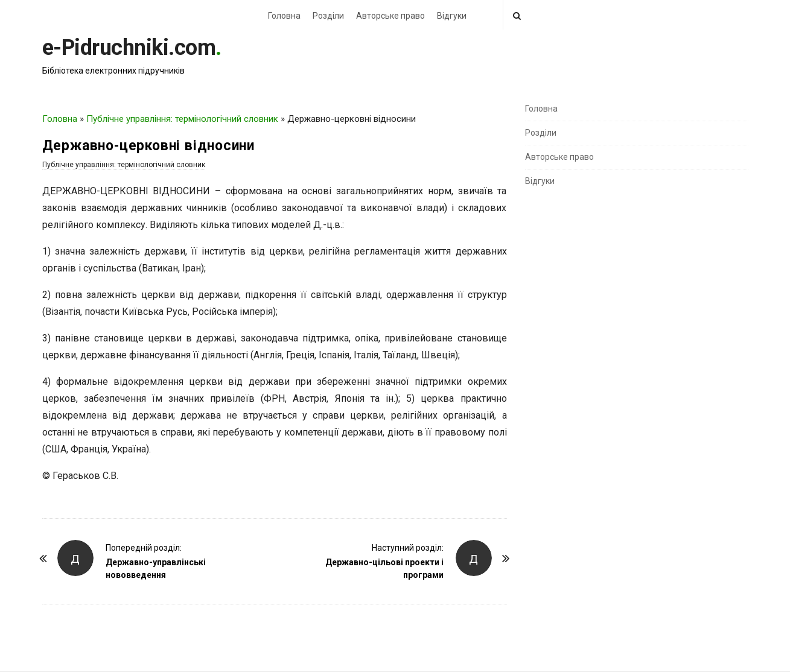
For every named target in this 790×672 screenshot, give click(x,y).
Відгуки (452, 16)
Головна (284, 16)
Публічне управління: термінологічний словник (182, 119)
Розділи (328, 16)
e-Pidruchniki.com (129, 48)
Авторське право (390, 16)
